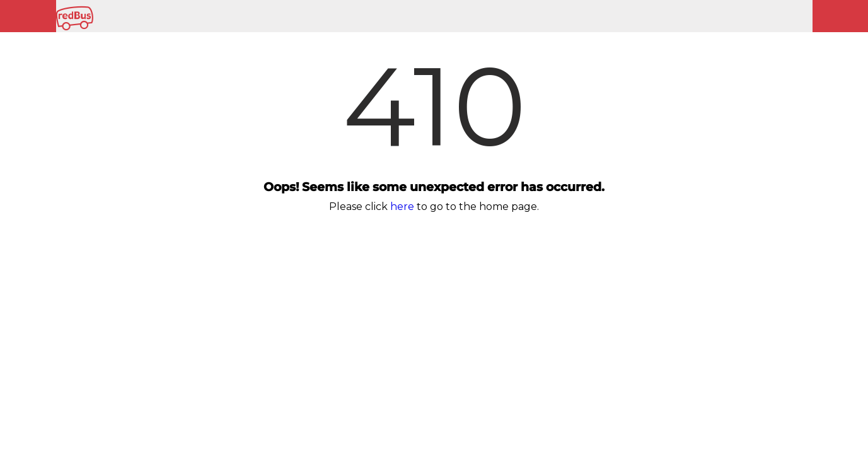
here (402, 207)
